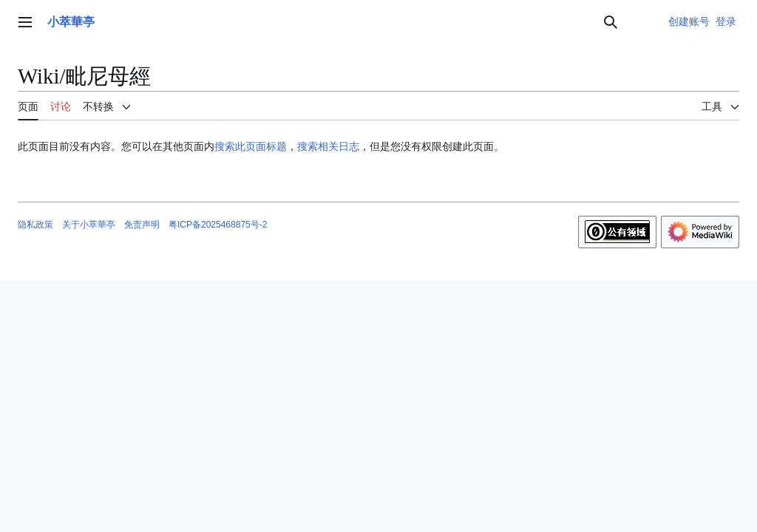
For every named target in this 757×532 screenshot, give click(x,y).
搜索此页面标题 (251, 146)
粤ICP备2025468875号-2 (218, 225)
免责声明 (142, 225)
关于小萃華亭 (89, 225)
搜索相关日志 (328, 146)
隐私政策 (35, 225)
